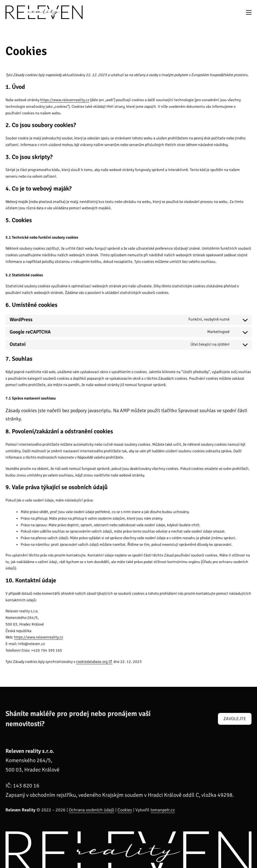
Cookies (125, 810)
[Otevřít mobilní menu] (249, 12)
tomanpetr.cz (163, 810)
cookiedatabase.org (92, 662)
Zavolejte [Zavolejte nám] (235, 719)
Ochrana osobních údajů (91, 810)
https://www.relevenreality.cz (65, 100)
